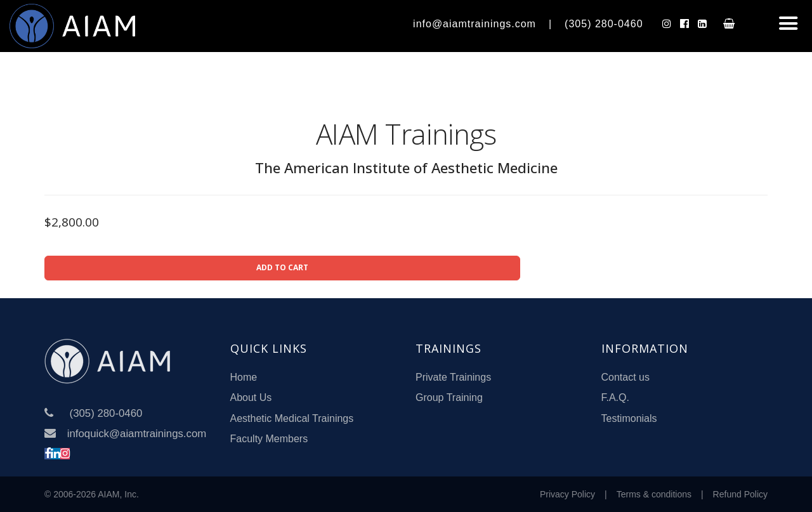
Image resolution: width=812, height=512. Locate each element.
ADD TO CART (282, 267)
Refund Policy (740, 494)
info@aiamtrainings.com (475, 24)
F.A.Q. (615, 397)
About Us (251, 397)
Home (244, 377)
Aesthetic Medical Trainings (292, 418)
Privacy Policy (567, 494)
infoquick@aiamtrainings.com (137, 434)
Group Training (449, 397)
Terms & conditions (654, 494)
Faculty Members (269, 439)
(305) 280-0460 (604, 24)
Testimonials (629, 418)
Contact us (625, 377)
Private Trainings (453, 377)
